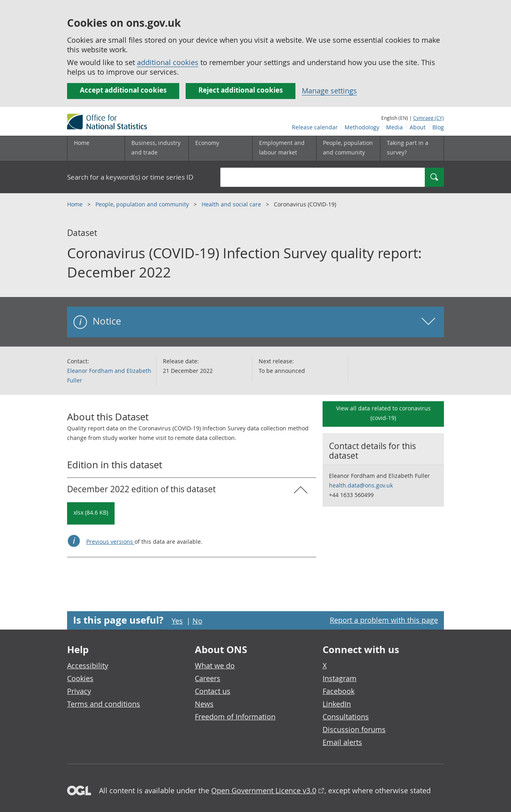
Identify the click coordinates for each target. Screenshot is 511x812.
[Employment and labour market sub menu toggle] (284, 149)
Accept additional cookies (123, 90)
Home (82, 143)
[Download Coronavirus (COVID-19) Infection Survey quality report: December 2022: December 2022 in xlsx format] (91, 513)
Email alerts (342, 742)
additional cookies (168, 62)
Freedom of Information (235, 717)
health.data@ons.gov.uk (361, 485)
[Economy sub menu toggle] (220, 149)
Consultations (346, 717)
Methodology (362, 127)
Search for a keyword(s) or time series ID (130, 177)
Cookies (80, 678)
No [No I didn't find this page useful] (197, 621)
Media (394, 127)
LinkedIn (337, 704)
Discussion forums (354, 729)
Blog (438, 127)
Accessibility (88, 665)
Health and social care (232, 204)
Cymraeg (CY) (429, 118)
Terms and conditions (104, 704)
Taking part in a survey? (408, 148)
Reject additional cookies (241, 90)
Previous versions (110, 542)
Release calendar (315, 127)
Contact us (213, 691)
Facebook (339, 691)
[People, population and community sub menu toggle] (348, 149)
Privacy (79, 691)
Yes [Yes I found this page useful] (177, 621)
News (204, 704)
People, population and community (143, 204)
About (418, 127)
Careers (208, 678)
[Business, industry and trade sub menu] (156, 149)
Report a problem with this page (384, 620)
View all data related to (383, 413)
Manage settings (329, 91)
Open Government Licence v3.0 (264, 790)
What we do (215, 665)
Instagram (340, 678)
